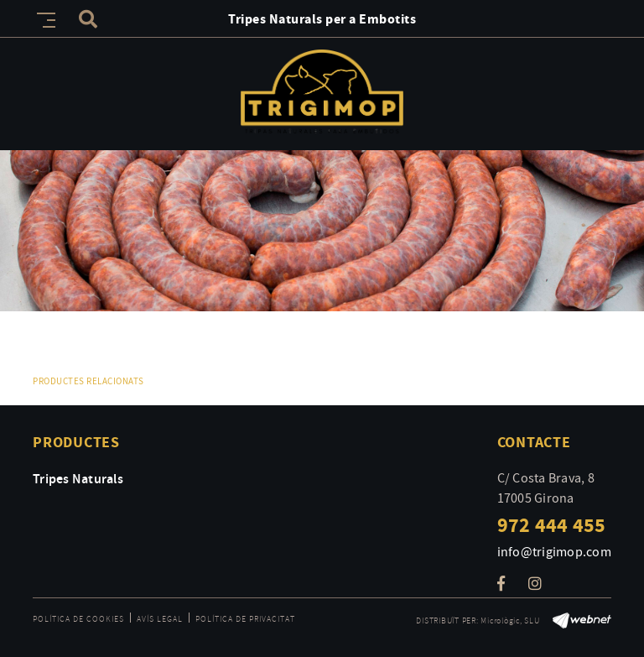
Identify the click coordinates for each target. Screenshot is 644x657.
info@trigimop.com (554, 552)
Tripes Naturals (78, 478)
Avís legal (160, 619)
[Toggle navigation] (43, 18)
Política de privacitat (245, 619)
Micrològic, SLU (510, 620)
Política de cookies (78, 619)
